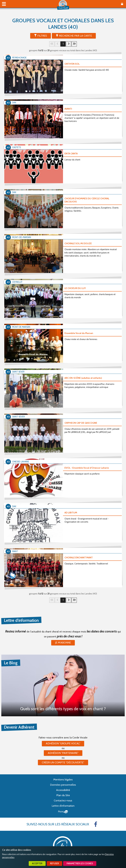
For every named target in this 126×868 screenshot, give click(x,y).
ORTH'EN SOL (72, 64)
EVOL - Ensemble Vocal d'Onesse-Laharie (87, 468)
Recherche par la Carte (75, 36)
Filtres (42, 36)
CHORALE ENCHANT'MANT (79, 558)
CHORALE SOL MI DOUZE (78, 243)
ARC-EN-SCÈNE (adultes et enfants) (83, 378)
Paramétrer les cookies (80, 863)
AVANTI (68, 109)
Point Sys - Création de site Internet (63, 812)
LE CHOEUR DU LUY (75, 288)
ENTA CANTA (71, 154)
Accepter (37, 863)
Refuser (54, 863)
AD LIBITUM (71, 513)
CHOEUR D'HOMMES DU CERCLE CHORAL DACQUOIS (87, 200)
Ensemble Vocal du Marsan (79, 333)
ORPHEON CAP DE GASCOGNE (81, 423)
